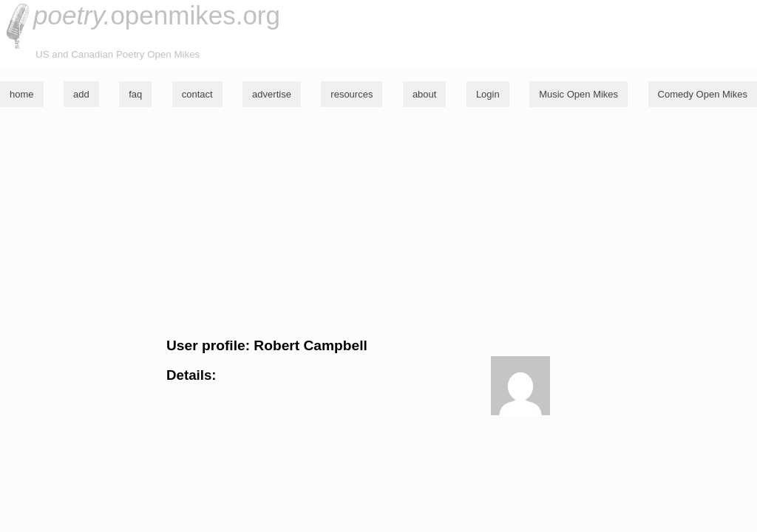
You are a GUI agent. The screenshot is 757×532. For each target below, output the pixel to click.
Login (488, 94)
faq (135, 94)
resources (352, 94)
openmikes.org (157, 15)
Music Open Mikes (578, 94)
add (81, 94)
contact (197, 94)
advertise (272, 94)
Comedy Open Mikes (703, 94)
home (22, 94)
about (425, 94)
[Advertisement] (378, 222)
